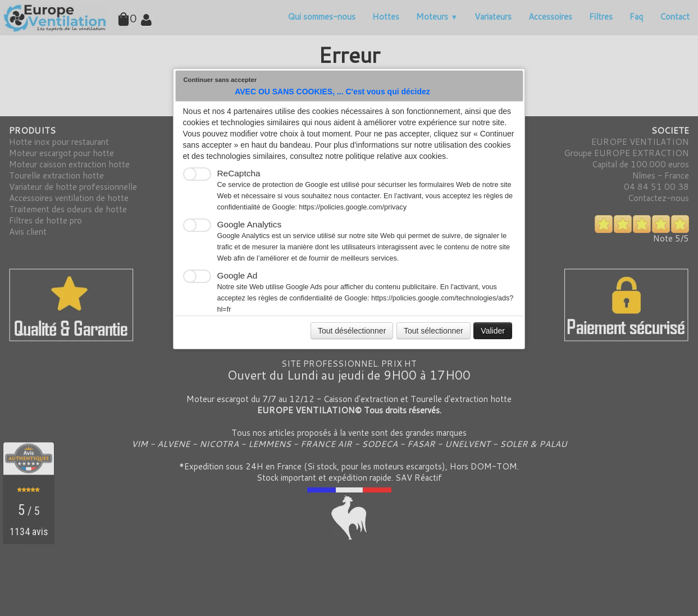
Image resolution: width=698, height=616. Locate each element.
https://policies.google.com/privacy (353, 207)
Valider (493, 331)
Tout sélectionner (434, 331)
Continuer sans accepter (220, 80)
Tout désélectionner (352, 331)
